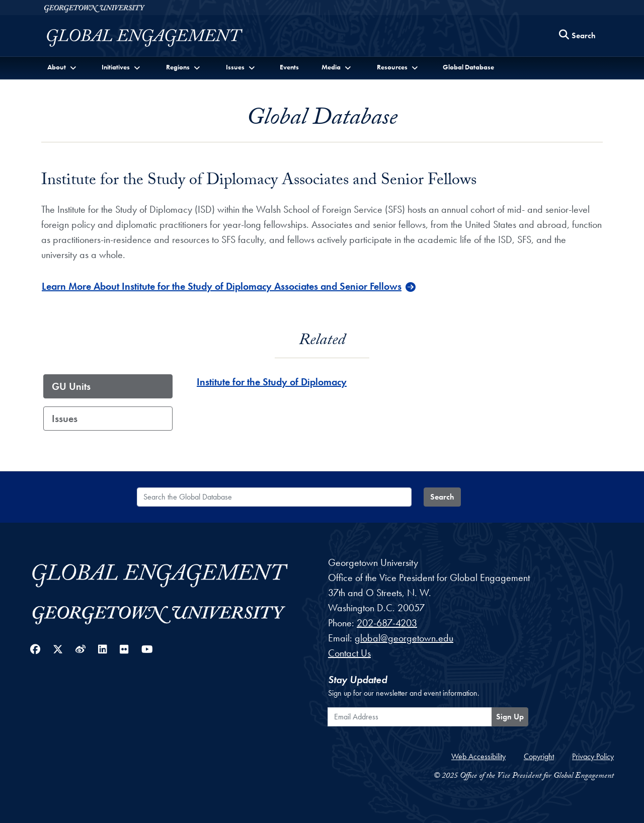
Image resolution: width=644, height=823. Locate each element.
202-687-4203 (387, 623)
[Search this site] (578, 36)
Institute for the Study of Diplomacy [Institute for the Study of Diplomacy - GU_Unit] (272, 382)
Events (289, 67)
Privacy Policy (593, 756)
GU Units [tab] (71, 386)
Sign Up (510, 717)
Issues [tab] (65, 419)
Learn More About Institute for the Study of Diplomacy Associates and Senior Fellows (222, 286)
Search (442, 497)
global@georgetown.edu (404, 638)
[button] (63, 67)
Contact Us (349, 653)
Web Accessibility (478, 756)
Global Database (468, 67)
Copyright (539, 756)
